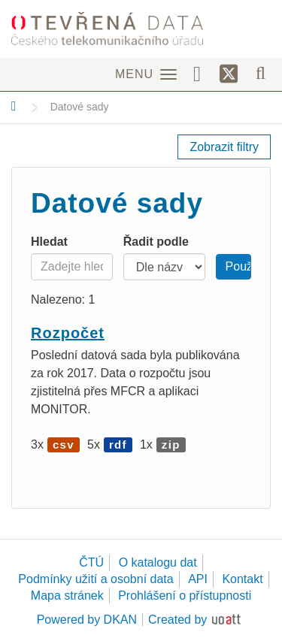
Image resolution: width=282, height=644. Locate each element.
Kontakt (242, 579)
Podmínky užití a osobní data (96, 579)
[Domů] (14, 106)
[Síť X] (229, 74)
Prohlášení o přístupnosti (185, 596)
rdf (118, 444)
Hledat (49, 242)
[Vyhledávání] (261, 73)
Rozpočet (68, 333)
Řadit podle (156, 242)
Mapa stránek (67, 596)
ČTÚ (91, 562)
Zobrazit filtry (224, 147)
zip (171, 444)
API (198, 579)
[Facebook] (202, 73)
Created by (177, 620)
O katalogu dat (158, 562)
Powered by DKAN (87, 620)
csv (64, 444)
